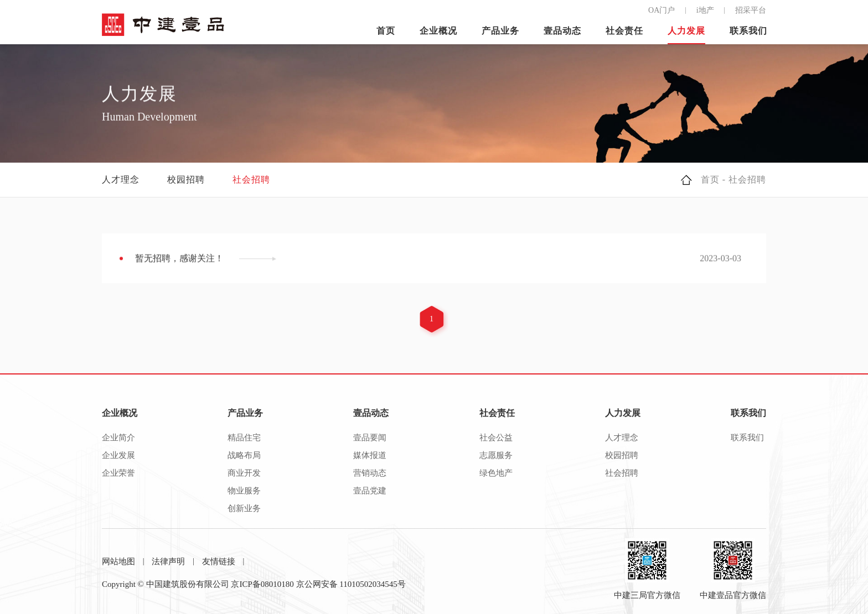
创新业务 (244, 508)
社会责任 (624, 31)
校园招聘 (186, 179)
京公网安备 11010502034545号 (351, 584)
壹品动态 (562, 31)
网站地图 (118, 561)
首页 (386, 31)
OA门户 (662, 10)
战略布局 (244, 455)
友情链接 (219, 561)
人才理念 (121, 179)
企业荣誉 (118, 473)
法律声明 (168, 561)
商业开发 (244, 473)
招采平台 (751, 10)
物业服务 (244, 491)
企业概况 (438, 31)
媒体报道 (370, 455)
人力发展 (686, 31)
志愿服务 (496, 455)
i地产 (705, 10)
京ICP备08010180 (262, 584)
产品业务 (500, 31)
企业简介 (118, 438)
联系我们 (748, 31)
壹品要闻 (370, 438)
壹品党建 (370, 491)
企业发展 (118, 455)
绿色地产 (496, 473)
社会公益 (496, 438)
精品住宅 (244, 438)
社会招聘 (251, 179)
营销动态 (370, 473)
